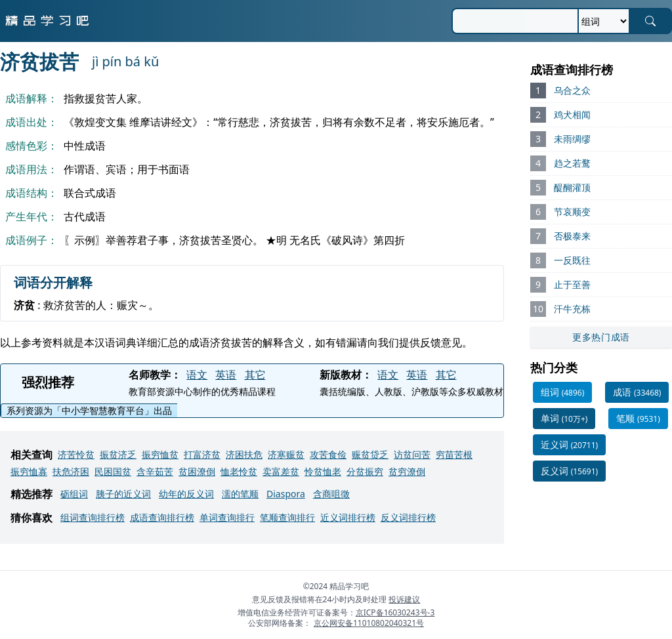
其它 (255, 375)
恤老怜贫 (239, 471)
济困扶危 (244, 454)
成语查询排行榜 (162, 517)
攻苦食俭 (328, 454)
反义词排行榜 (408, 517)
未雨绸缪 (572, 139)
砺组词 (74, 494)
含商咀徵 (331, 494)
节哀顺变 (572, 212)
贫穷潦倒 (407, 471)
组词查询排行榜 (93, 517)
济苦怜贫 (76, 454)
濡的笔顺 (240, 494)
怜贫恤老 (323, 471)
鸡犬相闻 (572, 114)
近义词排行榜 (348, 517)
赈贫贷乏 (370, 454)
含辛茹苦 (155, 471)
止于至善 (572, 284)
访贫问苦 (412, 454)
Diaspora (286, 494)
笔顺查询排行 (287, 517)
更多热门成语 (601, 337)
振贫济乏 (118, 454)
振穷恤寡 (29, 471)
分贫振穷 (365, 471)
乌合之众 (572, 90)
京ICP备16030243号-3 (395, 612)
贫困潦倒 (197, 471)
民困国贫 (113, 471)
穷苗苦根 (454, 454)
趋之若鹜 (572, 163)
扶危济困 (71, 471)
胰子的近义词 (123, 494)
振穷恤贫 (160, 454)
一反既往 (572, 260)
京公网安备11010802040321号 (369, 623)
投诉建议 (404, 599)
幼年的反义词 (186, 494)
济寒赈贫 (286, 454)
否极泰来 (572, 236)
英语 (226, 375)
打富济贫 (202, 454)
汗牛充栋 (572, 309)
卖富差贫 (281, 471)
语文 (197, 375)
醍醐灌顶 (572, 187)
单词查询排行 (227, 517)
